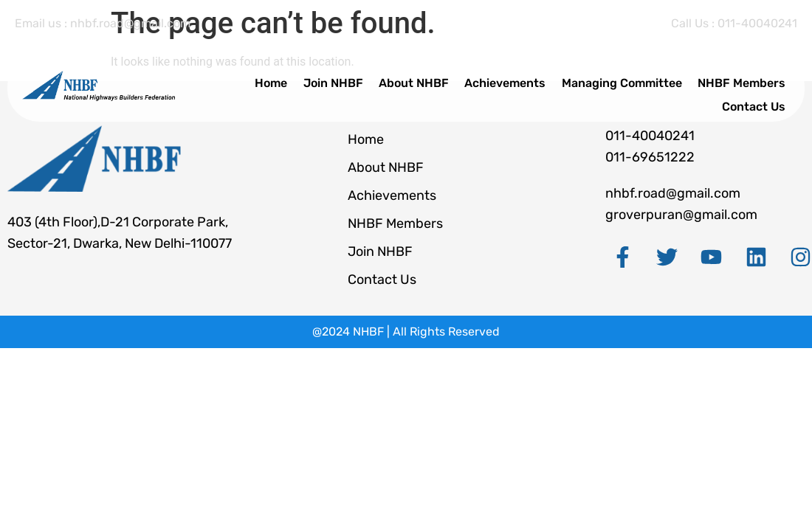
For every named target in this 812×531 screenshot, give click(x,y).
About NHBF (430, 80)
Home (295, 80)
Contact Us (758, 98)
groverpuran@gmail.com (681, 215)
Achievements (517, 80)
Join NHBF (353, 80)
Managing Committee (630, 80)
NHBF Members (746, 80)
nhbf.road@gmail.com (673, 193)
